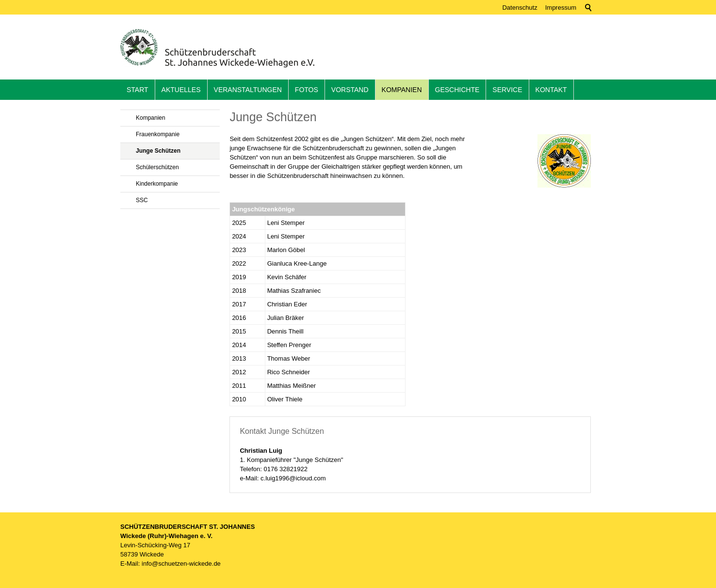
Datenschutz (520, 8)
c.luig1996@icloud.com (293, 478)
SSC (142, 200)
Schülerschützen (157, 167)
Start (138, 90)
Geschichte (457, 90)
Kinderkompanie (157, 184)
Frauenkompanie (158, 134)
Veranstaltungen (248, 90)
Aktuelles (181, 90)
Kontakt (551, 90)
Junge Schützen (158, 151)
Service (507, 90)
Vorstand (350, 90)
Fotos (307, 90)
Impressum (561, 8)
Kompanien (402, 90)
